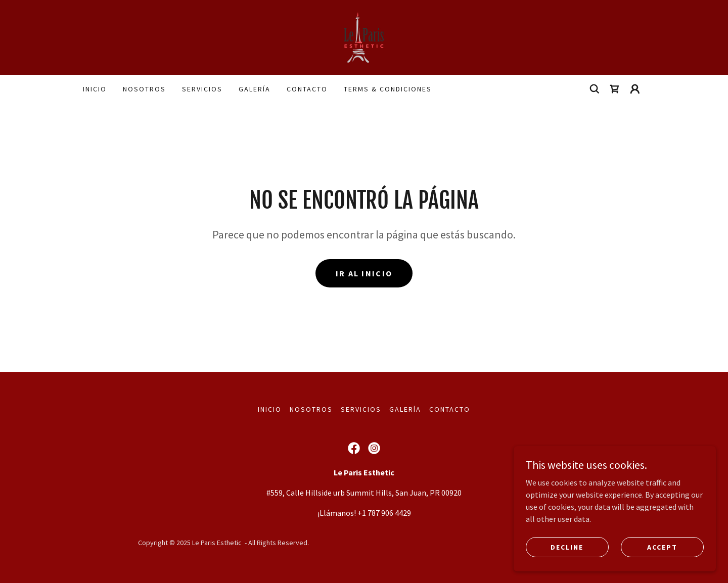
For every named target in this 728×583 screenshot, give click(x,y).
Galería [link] (255, 89)
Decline (567, 567)
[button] (635, 89)
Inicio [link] (95, 89)
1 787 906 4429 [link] (386, 513)
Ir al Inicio (364, 273)
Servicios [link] (202, 89)
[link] (364, 36)
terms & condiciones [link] (388, 89)
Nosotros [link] (144, 89)
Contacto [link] (307, 89)
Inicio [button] (270, 409)
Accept (662, 567)
